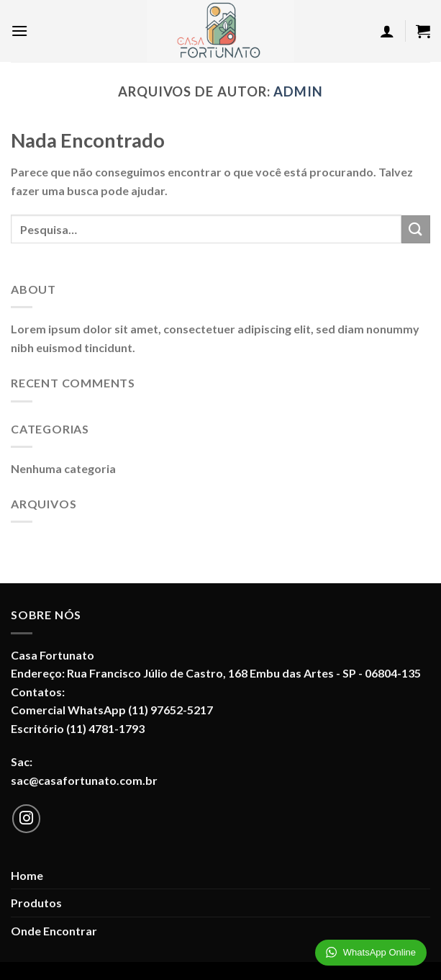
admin (298, 91)
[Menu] (19, 31)
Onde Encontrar (54, 931)
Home (27, 875)
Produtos (36, 903)
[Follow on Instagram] (27, 819)
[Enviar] (416, 229)
